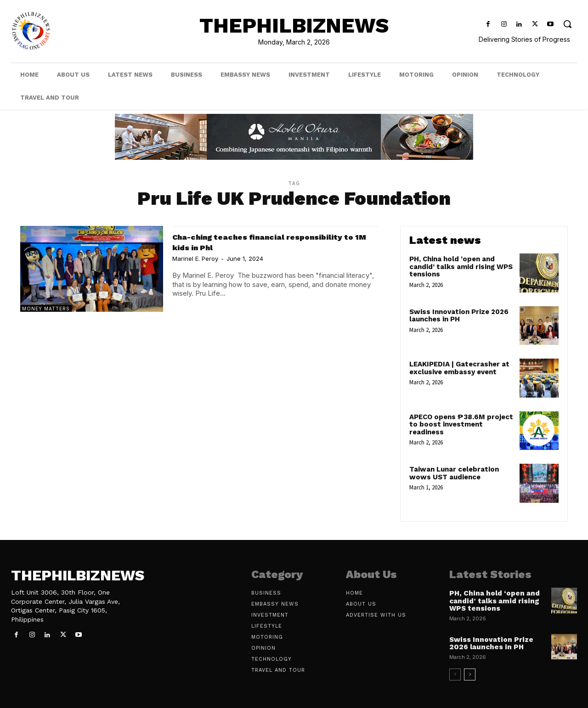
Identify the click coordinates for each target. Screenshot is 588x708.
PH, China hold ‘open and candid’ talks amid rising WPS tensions (461, 267)
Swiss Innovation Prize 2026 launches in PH (459, 316)
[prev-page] (455, 674)
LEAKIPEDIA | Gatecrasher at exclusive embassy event (459, 368)
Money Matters (46, 309)
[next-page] (470, 674)
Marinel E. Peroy (195, 258)
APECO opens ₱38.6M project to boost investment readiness (461, 424)
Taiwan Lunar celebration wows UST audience (454, 473)
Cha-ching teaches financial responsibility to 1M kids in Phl (247, 242)
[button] (568, 24)
